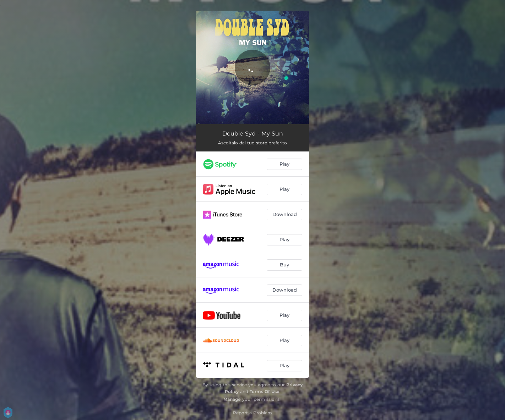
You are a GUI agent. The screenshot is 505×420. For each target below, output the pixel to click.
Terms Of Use (265, 391)
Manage (232, 399)
